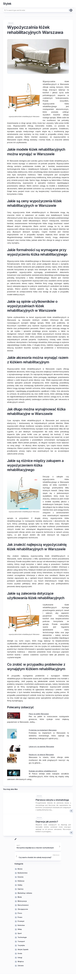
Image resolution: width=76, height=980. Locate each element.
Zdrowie (11, 23)
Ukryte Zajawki (23, 949)
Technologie (22, 937)
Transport (21, 941)
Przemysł (21, 921)
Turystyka (21, 945)
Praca (20, 913)
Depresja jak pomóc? (47, 822)
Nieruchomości (23, 905)
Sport (20, 933)
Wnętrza (21, 961)
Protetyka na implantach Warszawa (43, 730)
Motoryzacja (22, 901)
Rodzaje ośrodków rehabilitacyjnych (43, 771)
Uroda (20, 953)
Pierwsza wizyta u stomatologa (52, 800)
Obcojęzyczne (23, 909)
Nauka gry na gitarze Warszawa (42, 755)
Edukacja (21, 881)
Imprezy (21, 889)
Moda (20, 897)
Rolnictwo (21, 925)
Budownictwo (23, 873)
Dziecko (21, 877)
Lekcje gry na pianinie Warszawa (42, 747)
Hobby (20, 885)
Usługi (20, 958)
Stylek (7, 4)
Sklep (20, 929)
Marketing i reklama (25, 893)
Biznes (20, 869)
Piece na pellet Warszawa (39, 714)
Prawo (20, 917)
